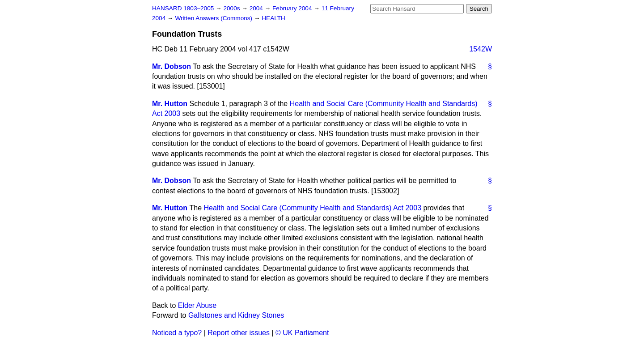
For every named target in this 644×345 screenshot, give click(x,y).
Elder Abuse (197, 305)
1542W (481, 49)
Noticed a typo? (177, 333)
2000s (232, 8)
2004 (257, 8)
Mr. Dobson (172, 66)
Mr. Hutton (170, 104)
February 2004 (293, 8)
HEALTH (273, 18)
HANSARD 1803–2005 (183, 8)
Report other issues (239, 333)
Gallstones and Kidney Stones (236, 315)
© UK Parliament (302, 333)
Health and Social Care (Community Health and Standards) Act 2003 (313, 208)
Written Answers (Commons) (214, 18)
